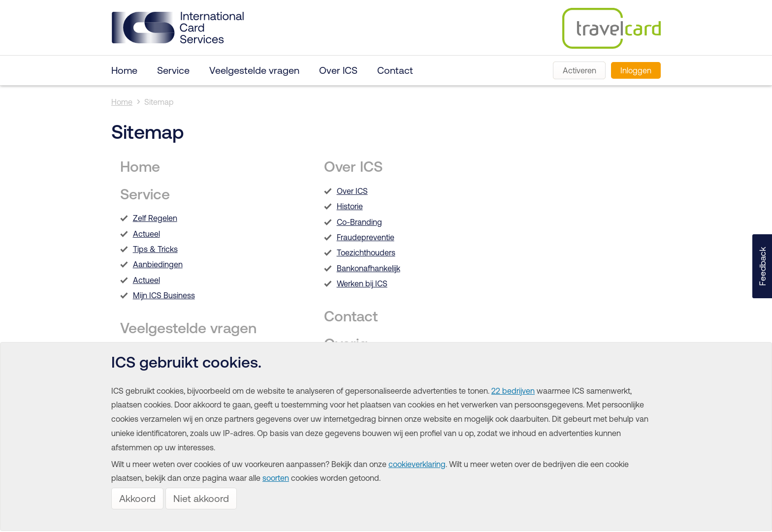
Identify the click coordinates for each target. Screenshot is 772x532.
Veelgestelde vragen (254, 70)
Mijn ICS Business (164, 295)
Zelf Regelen (155, 218)
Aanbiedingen (158, 264)
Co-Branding (359, 222)
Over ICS (338, 70)
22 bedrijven (513, 391)
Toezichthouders (366, 252)
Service (173, 70)
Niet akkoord (201, 498)
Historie (350, 206)
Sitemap (159, 102)
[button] (762, 266)
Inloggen (636, 70)
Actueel (146, 234)
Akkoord (137, 498)
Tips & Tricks (155, 249)
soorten (276, 478)
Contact (395, 70)
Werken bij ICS (362, 283)
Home (124, 70)
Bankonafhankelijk (369, 268)
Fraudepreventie (366, 237)
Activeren (579, 70)
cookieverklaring (417, 464)
